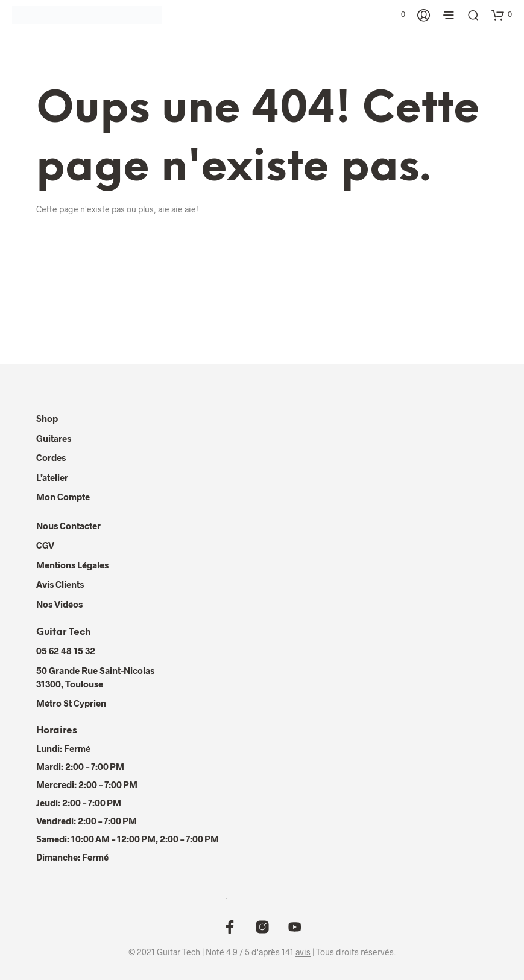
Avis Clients (60, 584)
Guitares (54, 438)
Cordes (51, 457)
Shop (47, 418)
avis (303, 952)
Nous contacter (68, 526)
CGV (45, 545)
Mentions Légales (72, 565)
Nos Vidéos (59, 604)
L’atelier (52, 477)
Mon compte (63, 497)
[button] (397, 14)
